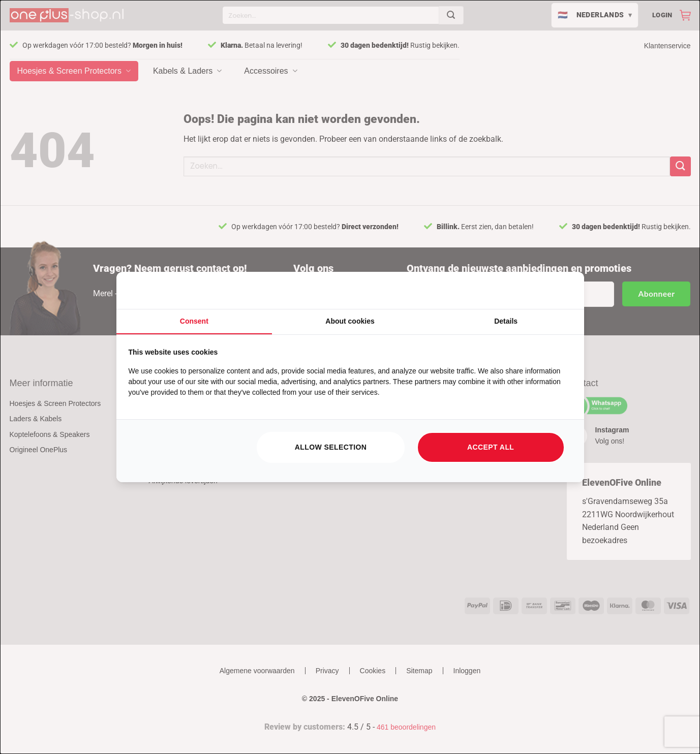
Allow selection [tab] (331, 447)
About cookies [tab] (350, 321)
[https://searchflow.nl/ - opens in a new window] (559, 291)
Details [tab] (506, 321)
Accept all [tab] (491, 447)
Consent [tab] (194, 321)
